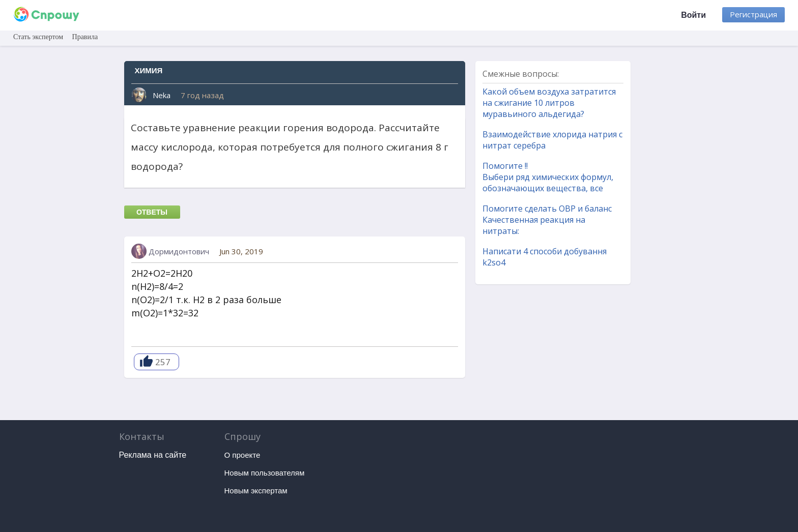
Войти (693, 15)
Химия (149, 70)
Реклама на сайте (153, 455)
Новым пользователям (265, 473)
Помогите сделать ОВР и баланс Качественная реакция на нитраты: (547, 220)
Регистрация (753, 14)
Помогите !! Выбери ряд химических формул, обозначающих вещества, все (548, 177)
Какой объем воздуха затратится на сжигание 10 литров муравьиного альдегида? (549, 103)
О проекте (243, 455)
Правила (85, 37)
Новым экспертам (256, 491)
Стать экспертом (38, 37)
